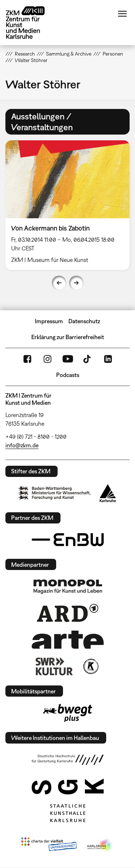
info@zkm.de (22, 445)
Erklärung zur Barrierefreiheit (68, 337)
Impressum (49, 321)
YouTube (68, 359)
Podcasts (68, 375)
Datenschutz (84, 321)
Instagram (48, 359)
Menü (122, 14)
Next (76, 283)
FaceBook (27, 359)
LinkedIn (108, 359)
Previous (59, 283)
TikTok (88, 359)
